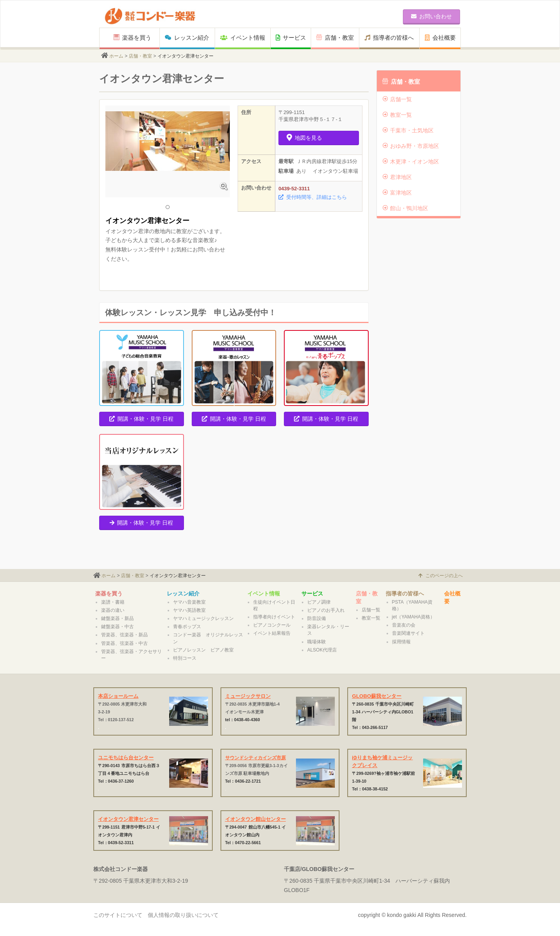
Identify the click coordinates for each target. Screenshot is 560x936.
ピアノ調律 (319, 602)
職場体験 (317, 642)
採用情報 (401, 642)
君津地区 (397, 177)
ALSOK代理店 (322, 650)
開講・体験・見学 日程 (141, 419)
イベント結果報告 (272, 633)
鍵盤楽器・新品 (117, 618)
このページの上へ (441, 576)
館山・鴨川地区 (405, 208)
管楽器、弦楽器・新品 (124, 635)
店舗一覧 (397, 99)
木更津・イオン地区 (411, 162)
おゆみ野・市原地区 (411, 146)
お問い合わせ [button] (431, 16)
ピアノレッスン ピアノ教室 (203, 650)
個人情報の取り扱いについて (183, 915)
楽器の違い (113, 610)
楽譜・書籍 (113, 602)
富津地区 (397, 193)
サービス (291, 38)
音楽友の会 (404, 625)
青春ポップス (187, 627)
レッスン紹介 (187, 38)
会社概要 (440, 38)
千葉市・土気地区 (408, 130)
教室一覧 (397, 115)
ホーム (116, 56)
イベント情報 (243, 38)
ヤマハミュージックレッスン (203, 618)
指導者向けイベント (274, 617)
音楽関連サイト (408, 633)
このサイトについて (118, 915)
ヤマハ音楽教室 (189, 602)
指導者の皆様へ (389, 38)
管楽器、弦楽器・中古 (124, 643)
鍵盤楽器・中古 (117, 627)
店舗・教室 (335, 38)
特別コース (185, 658)
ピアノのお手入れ (326, 610)
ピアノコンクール (272, 625)
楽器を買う (132, 38)
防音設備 (317, 618)
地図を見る (304, 138)
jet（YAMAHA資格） (413, 617)
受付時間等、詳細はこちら (313, 197)
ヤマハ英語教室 (189, 610)
